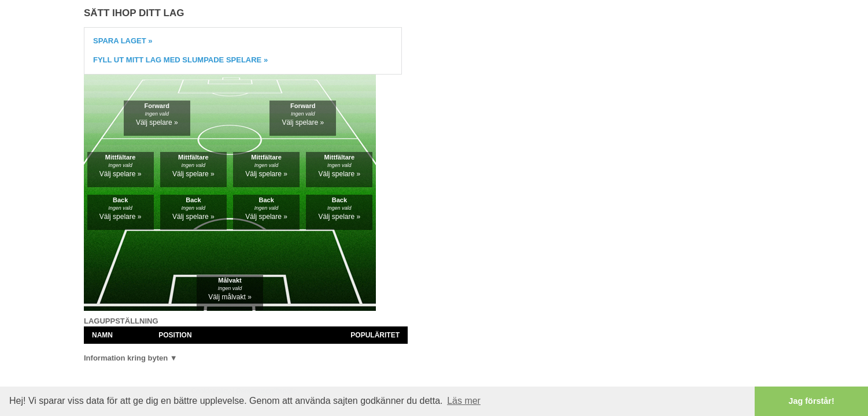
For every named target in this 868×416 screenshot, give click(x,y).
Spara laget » (123, 41)
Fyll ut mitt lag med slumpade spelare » (180, 60)
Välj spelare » (157, 122)
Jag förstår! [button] (812, 401)
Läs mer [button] (464, 401)
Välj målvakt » (230, 297)
